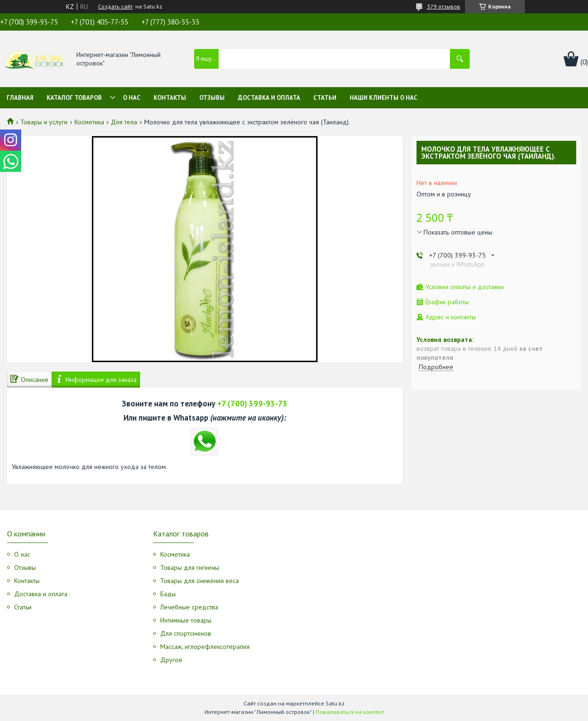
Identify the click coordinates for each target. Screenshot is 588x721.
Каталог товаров (74, 98)
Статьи (325, 98)
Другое (171, 660)
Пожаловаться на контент (350, 712)
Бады (168, 594)
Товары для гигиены (190, 567)
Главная (20, 98)
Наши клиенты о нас (384, 98)
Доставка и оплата (269, 98)
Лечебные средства (189, 607)
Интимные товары (186, 620)
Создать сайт (115, 7)
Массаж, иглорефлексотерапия (205, 647)
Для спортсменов (186, 633)
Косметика (89, 122)
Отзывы (212, 98)
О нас (132, 98)
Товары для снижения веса (200, 581)
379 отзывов (444, 6)
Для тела (124, 122)
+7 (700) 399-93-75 (252, 404)
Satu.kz (335, 703)
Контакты (170, 98)
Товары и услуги (44, 122)
